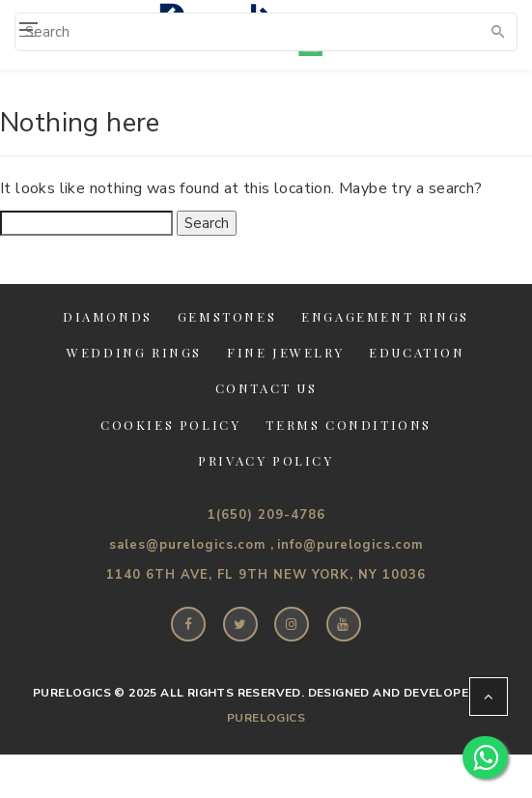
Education (417, 352)
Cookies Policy (170, 425)
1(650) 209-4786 (266, 515)
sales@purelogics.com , (192, 545)
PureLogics (266, 718)
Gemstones (227, 316)
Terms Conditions (349, 425)
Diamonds (108, 316)
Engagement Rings (385, 316)
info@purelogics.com (350, 545)
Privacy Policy (266, 460)
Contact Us (266, 388)
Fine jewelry (285, 352)
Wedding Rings (134, 352)
